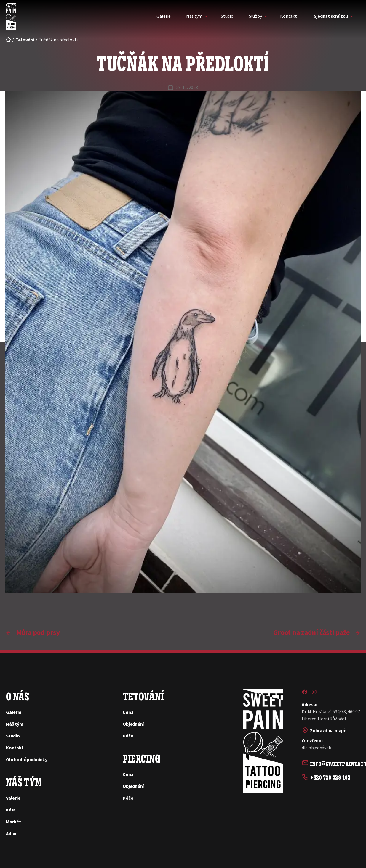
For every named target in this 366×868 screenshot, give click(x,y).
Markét (13, 822)
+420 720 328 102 (330, 776)
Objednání (133, 724)
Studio (227, 16)
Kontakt (288, 16)
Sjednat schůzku (331, 16)
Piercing (141, 758)
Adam (12, 833)
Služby (255, 16)
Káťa (11, 810)
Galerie (163, 16)
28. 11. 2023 (187, 87)
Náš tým (194, 16)
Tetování (143, 696)
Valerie (13, 798)
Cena (128, 712)
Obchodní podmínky (27, 759)
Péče (128, 736)
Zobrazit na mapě (328, 730)
